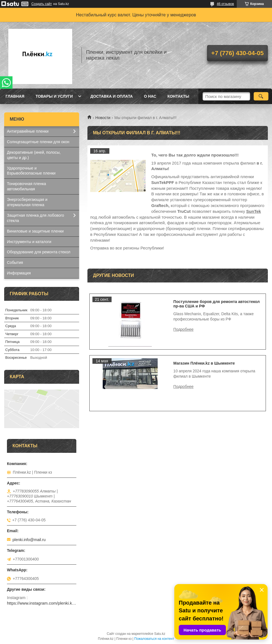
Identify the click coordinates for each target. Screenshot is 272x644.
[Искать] (261, 96)
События (15, 262)
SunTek (254, 211)
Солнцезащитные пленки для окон (38, 142)
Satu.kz (160, 634)
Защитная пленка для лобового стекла (36, 218)
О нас (150, 96)
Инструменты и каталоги (29, 242)
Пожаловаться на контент (154, 639)
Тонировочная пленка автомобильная (27, 186)
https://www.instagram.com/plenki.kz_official (42, 603)
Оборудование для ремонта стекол (39, 252)
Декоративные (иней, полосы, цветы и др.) (34, 155)
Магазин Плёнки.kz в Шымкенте (204, 363)
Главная (15, 96)
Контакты (178, 96)
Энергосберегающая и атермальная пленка (27, 202)
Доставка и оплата (111, 96)
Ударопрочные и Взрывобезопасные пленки (31, 171)
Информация (19, 273)
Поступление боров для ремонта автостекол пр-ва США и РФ (217, 304)
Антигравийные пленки (28, 131)
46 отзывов (225, 4)
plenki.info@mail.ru (29, 540)
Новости (103, 118)
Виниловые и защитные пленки (35, 231)
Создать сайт (42, 4)
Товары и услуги (54, 96)
